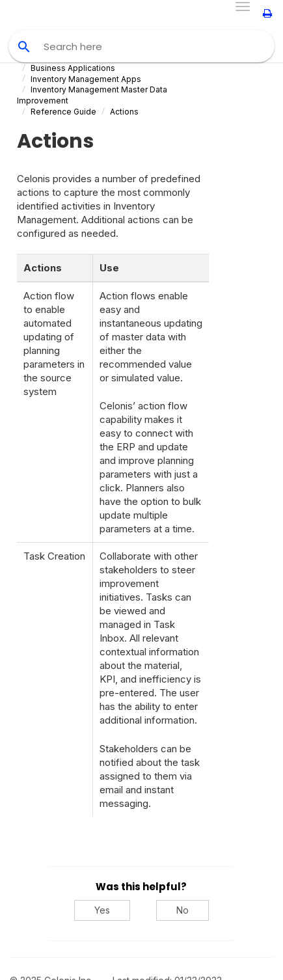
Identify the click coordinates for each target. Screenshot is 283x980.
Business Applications (73, 68)
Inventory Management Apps (86, 79)
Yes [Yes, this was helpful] (102, 910)
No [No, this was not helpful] (182, 910)
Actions (124, 112)
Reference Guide (63, 112)
